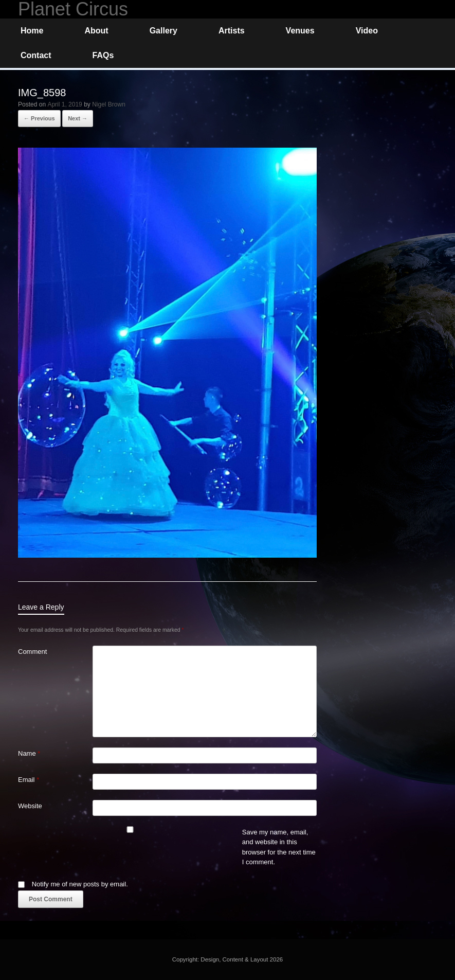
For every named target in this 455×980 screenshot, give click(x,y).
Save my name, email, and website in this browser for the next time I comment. (279, 847)
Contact (36, 55)
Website (30, 806)
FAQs (103, 55)
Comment (32, 652)
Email (29, 780)
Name (29, 753)
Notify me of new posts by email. (80, 884)
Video (367, 31)
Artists (232, 31)
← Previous (39, 118)
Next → (78, 118)
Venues (300, 31)
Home (32, 31)
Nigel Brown (109, 104)
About (96, 31)
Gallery (163, 31)
